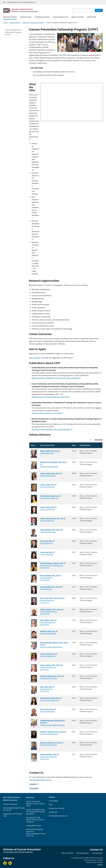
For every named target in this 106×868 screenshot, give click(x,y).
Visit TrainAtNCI (35, 358)
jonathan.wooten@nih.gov (49, 745)
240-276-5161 (45, 759)
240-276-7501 (45, 670)
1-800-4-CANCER (67, 853)
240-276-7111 (45, 603)
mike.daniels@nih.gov (47, 521)
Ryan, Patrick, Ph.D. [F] (48, 709)
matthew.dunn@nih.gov (48, 532)
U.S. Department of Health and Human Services (87, 858)
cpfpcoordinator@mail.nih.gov (40, 780)
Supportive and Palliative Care (13, 815)
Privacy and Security (57, 808)
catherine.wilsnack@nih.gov (49, 734)
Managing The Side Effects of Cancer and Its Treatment (35, 820)
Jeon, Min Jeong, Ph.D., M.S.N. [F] (51, 587)
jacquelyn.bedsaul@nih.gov (49, 467)
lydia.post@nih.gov (46, 689)
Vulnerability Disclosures (58, 816)
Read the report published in (46, 413)
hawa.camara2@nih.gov (48, 476)
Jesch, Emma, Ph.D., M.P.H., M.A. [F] (52, 598)
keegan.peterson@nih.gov (49, 678)
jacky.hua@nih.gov (46, 578)
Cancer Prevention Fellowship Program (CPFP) (13, 32)
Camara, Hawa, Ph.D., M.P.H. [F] (51, 473)
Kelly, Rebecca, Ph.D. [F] (48, 620)
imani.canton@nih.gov (47, 487)
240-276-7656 (45, 568)
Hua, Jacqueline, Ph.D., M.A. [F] (51, 575)
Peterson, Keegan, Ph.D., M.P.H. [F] (52, 676)
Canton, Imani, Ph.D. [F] (48, 485)
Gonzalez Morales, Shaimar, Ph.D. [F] (53, 563)
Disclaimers (53, 812)
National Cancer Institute (94, 862)
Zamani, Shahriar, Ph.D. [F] (49, 754)
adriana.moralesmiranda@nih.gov (51, 647)
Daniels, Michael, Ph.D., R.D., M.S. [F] (53, 518)
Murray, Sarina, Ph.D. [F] (49, 654)
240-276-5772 (45, 691)
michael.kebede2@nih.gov (49, 612)
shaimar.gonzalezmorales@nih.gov (52, 565)
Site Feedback (98, 853)
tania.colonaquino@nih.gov (49, 498)
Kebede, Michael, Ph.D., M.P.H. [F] (52, 609)
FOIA (51, 805)
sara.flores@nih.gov (47, 554)
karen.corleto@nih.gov (48, 509)
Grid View (99, 440)
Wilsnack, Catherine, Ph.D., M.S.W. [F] (53, 732)
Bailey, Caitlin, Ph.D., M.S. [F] (50, 451)
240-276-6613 (45, 625)
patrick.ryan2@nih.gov (47, 711)
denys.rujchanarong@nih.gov (50, 700)
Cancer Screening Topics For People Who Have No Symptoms (36, 812)
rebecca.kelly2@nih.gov (48, 622)
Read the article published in (51, 429)
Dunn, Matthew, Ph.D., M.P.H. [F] (51, 530)
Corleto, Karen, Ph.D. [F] (48, 507)
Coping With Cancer (34, 826)
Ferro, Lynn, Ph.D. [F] (47, 541)
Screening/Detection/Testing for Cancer (14, 809)
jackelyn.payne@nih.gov (48, 667)
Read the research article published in (50, 397)
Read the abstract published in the (55, 378)
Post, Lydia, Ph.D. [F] (47, 687)
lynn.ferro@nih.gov (46, 543)
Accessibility (53, 801)
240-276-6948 (45, 614)
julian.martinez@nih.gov (48, 634)
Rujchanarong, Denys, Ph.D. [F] (51, 698)
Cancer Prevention (10, 804)
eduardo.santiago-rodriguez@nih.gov (52, 725)
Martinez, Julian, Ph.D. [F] (49, 631)
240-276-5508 (45, 580)
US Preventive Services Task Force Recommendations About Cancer (36, 833)
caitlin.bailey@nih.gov (47, 453)
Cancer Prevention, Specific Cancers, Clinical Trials (35, 804)
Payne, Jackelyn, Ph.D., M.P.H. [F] (51, 665)
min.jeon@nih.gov (46, 589)
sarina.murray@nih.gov (48, 656)
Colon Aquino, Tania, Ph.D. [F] (50, 496)
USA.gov (100, 865)
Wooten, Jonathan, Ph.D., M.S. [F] (52, 743)
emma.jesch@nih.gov (47, 600)
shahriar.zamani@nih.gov (48, 757)
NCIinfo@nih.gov (83, 853)
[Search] (99, 10)
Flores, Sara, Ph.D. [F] (47, 552)
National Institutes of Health (93, 860)
